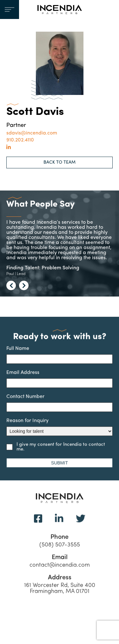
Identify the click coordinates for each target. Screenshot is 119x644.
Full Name (60, 361)
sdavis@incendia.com (32, 133)
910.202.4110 (20, 140)
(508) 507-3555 (60, 552)
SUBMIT (60, 469)
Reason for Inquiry (60, 434)
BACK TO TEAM (60, 163)
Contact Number (60, 410)
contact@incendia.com (60, 572)
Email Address (60, 385)
